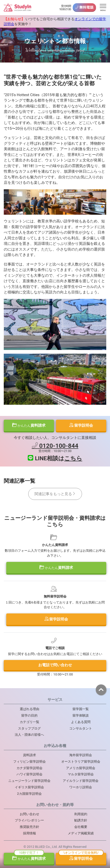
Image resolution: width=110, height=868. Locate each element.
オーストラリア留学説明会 (81, 762)
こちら (73, 458)
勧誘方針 (81, 820)
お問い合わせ (29, 814)
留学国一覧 (81, 709)
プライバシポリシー (29, 820)
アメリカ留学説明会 (81, 768)
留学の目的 (29, 715)
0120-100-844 (55, 446)
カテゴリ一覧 (29, 722)
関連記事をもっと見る (55, 494)
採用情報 (29, 833)
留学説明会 (81, 425)
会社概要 (81, 827)
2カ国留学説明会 (29, 794)
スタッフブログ (29, 728)
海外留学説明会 (81, 755)
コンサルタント (81, 728)
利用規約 (81, 814)
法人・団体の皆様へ (29, 735)
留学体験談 (81, 715)
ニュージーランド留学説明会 (29, 781)
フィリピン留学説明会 (29, 762)
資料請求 (29, 425)
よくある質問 (81, 722)
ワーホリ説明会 (81, 787)
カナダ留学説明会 (29, 768)
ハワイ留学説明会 (29, 774)
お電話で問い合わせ (55, 665)
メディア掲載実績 (81, 833)
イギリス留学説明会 (29, 787)
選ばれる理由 (29, 709)
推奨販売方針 (29, 827)
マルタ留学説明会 (81, 774)
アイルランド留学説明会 (81, 781)
